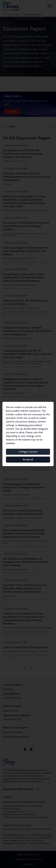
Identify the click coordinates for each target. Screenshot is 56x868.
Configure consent (28, 452)
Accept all (28, 459)
